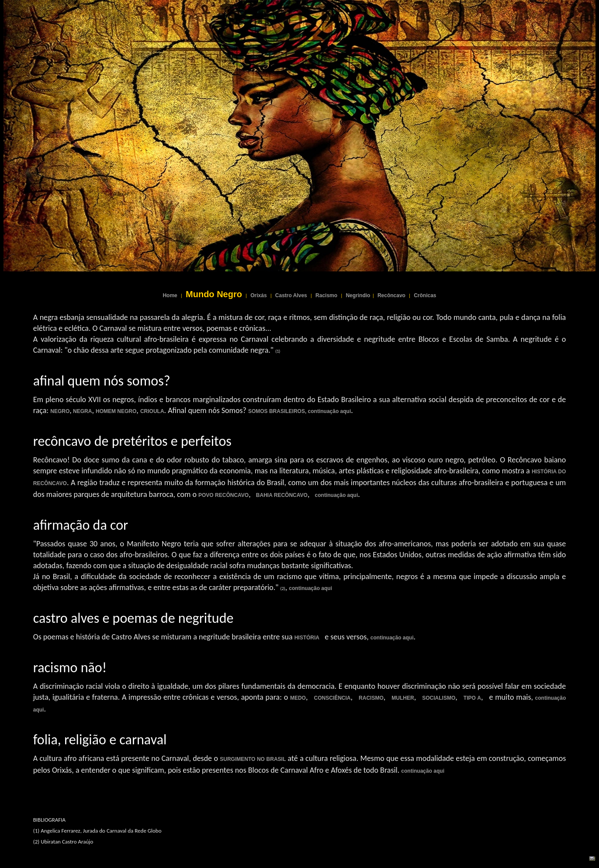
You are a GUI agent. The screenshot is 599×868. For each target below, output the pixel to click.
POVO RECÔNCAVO (223, 495)
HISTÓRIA (307, 638)
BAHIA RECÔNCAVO (282, 495)
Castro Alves (291, 295)
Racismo (326, 295)
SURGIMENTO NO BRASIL (253, 759)
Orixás (258, 295)
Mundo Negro (214, 294)
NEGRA (82, 411)
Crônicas (425, 295)
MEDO (298, 698)
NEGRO (60, 411)
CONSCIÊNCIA (332, 698)
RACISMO (371, 698)
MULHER (403, 698)
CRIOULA (152, 411)
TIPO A (472, 698)
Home (170, 295)
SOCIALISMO (439, 698)
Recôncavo (391, 295)
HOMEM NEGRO (116, 411)
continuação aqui (337, 495)
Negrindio (358, 295)
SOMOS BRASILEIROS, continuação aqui (299, 411)
